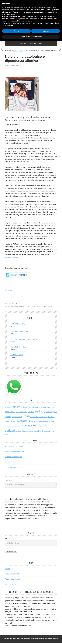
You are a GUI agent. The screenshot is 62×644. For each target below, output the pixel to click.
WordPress (49, 640)
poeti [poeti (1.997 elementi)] (33, 427)
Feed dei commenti (12, 580)
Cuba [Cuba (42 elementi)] (14, 413)
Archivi (8, 540)
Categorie (9, 482)
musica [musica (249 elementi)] (23, 422)
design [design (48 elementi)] (18, 413)
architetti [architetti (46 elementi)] (23, 409)
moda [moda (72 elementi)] (18, 422)
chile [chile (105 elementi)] (49, 409)
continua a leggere (12, 258)
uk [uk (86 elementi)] (42, 432)
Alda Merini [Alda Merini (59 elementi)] (9, 409)
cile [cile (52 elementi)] (53, 409)
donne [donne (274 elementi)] (31, 413)
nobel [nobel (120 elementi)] (36, 422)
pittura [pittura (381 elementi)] (25, 427)
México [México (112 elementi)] (30, 422)
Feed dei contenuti (12, 575)
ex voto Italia (10, 463)
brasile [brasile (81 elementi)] (38, 409)
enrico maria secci (36, 308)
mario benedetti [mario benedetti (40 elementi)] (43, 418)
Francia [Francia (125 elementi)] (8, 418)
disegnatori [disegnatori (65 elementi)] (24, 413)
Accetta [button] (46, 31)
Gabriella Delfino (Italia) (19, 348)
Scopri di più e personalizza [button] (31, 37)
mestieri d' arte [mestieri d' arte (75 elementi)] (10, 422)
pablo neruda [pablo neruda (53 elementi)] (43, 422)
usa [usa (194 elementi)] (52, 432)
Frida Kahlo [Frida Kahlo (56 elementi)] (15, 418)
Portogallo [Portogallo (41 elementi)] (40, 427)
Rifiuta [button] (16, 31)
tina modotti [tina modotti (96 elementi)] (37, 432)
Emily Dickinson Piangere (15, 468)
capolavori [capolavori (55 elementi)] (44, 409)
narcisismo (48, 308)
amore (18, 305)
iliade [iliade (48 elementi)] (21, 418)
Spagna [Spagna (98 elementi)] (25, 432)
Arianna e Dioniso (17, 356)
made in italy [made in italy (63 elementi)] (34, 418)
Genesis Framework (37, 640)
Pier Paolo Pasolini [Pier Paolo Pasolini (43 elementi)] (16, 427)
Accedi (8, 570)
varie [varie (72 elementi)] (7, 436)
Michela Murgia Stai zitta (14, 453)
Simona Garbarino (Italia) (19, 333)
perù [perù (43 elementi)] (48, 422)
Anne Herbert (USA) (18, 325)
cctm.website (10, 291)
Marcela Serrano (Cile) (14, 458)
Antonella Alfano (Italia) (14, 448)
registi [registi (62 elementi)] (45, 427)
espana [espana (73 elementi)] (46, 413)
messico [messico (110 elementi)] (51, 418)
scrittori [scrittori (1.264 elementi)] (10, 432)
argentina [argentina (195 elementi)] (31, 409)
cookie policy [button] (10, 14)
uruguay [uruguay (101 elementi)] (47, 432)
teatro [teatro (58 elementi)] (30, 433)
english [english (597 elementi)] (39, 413)
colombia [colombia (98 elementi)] (8, 413)
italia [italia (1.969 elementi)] (26, 418)
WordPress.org (11, 586)
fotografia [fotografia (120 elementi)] (53, 413)
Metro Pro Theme (22, 640)
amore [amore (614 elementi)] (16, 408)
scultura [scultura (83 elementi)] (18, 432)
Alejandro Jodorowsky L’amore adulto (24, 341)
